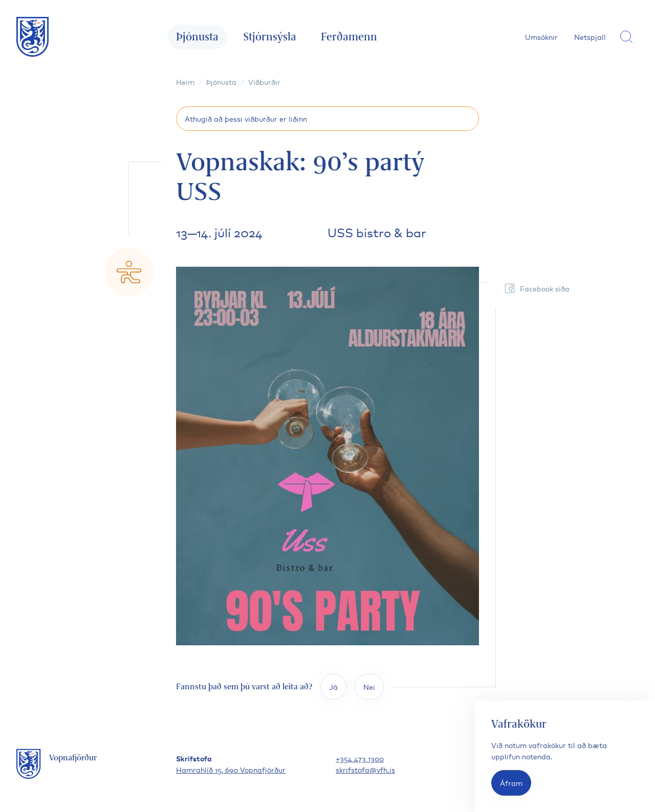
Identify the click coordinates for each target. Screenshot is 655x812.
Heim (185, 82)
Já (333, 686)
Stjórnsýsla (270, 37)
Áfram (511, 783)
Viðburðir (264, 82)
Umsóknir (541, 37)
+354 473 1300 (360, 758)
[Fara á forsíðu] (33, 37)
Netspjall (590, 37)
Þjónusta (197, 37)
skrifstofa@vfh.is (365, 769)
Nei (369, 686)
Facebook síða (537, 288)
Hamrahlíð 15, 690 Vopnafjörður (231, 769)
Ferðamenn (349, 37)
